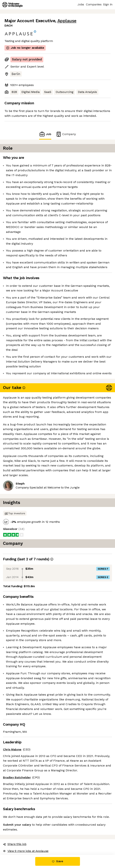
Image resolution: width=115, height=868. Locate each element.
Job (45, 134)
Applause (67, 21)
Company (66, 134)
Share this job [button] (15, 844)
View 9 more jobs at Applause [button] (26, 851)
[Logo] (12, 5)
